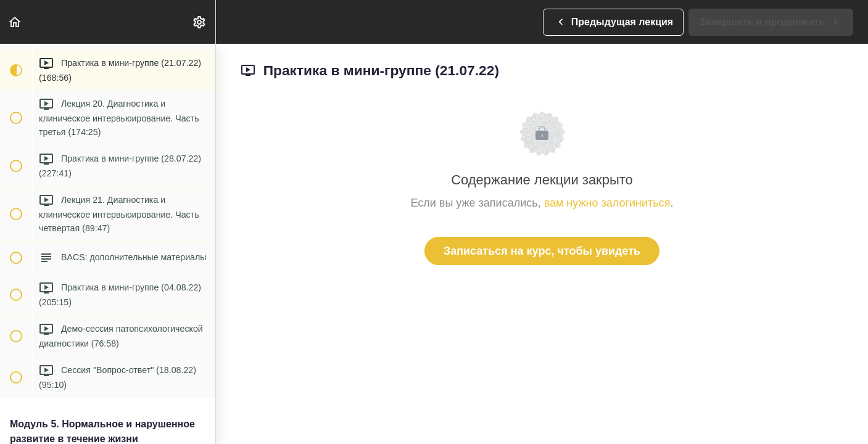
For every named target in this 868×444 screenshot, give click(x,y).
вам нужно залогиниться (607, 203)
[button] (15, 22)
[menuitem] (200, 22)
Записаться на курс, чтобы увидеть (542, 251)
